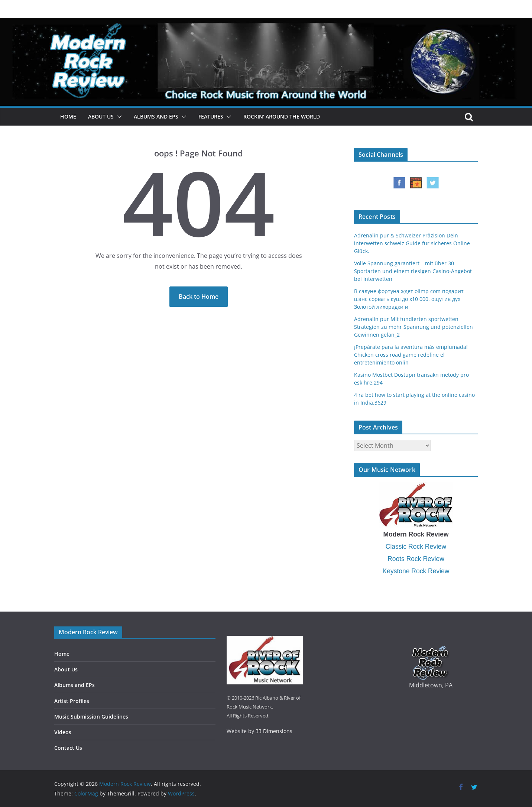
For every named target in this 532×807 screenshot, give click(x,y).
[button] (118, 117)
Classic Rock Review (416, 547)
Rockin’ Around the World (282, 116)
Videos (63, 732)
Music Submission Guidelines (91, 717)
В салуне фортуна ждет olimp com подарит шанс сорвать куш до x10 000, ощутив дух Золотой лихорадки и (409, 299)
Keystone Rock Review (416, 571)
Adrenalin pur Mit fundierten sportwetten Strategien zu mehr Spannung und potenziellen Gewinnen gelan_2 (413, 327)
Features (211, 116)
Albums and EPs (156, 116)
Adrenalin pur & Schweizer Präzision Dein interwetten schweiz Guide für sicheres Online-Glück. (413, 243)
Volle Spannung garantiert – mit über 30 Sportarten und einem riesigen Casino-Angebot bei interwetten (413, 271)
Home (68, 116)
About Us (101, 116)
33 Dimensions (274, 731)
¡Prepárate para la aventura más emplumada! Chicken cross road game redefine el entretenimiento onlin (411, 355)
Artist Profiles (72, 701)
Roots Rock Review (416, 559)
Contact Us (68, 748)
